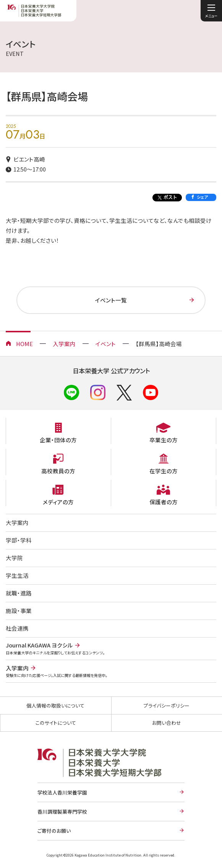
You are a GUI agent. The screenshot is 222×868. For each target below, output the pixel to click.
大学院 (14, 558)
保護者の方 (164, 502)
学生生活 (17, 575)
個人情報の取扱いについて (55, 705)
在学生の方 (164, 471)
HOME (24, 344)
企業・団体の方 (58, 440)
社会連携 (17, 628)
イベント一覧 (111, 300)
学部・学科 (19, 540)
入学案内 (64, 344)
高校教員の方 (58, 471)
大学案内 (17, 522)
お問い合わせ (167, 723)
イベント (106, 344)
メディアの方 (58, 502)
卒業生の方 (164, 440)
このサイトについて (56, 723)
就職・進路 (19, 593)
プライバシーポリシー (167, 705)
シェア (202, 197)
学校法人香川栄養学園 (62, 792)
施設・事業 (19, 611)
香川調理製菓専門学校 (62, 812)
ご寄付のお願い (54, 831)
